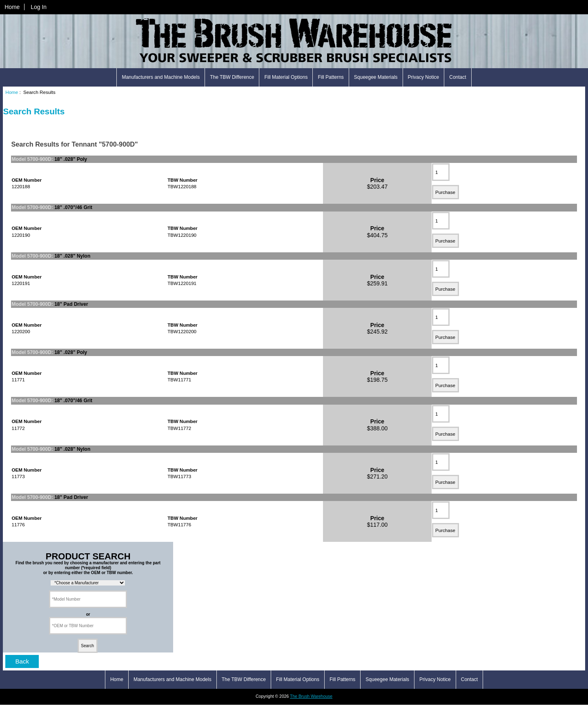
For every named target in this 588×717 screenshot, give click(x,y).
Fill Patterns (331, 77)
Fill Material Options (286, 77)
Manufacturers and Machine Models (161, 77)
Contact (458, 77)
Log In (39, 7)
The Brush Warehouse (311, 696)
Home (12, 7)
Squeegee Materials (376, 77)
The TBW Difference (232, 77)
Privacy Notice (424, 77)
